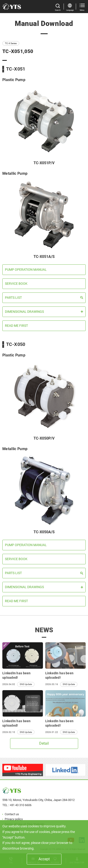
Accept (44, 859)
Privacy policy (14, 819)
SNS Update (26, 688)
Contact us (12, 814)
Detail (44, 745)
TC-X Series (11, 43)
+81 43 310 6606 (21, 805)
